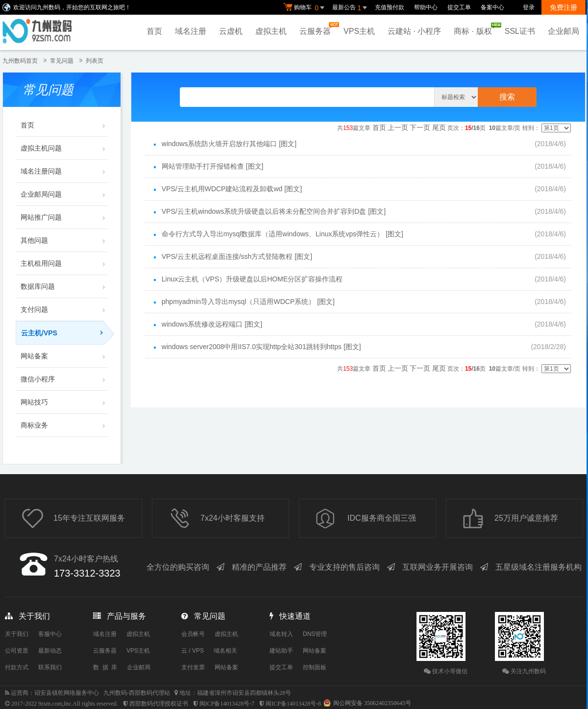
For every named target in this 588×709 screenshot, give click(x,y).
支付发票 (193, 667)
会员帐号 (193, 634)
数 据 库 (105, 667)
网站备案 (64, 356)
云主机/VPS (64, 333)
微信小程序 (64, 379)
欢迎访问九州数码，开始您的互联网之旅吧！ (72, 7)
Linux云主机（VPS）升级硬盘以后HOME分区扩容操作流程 (252, 279)
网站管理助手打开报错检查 (203, 166)
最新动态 (50, 651)
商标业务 (64, 425)
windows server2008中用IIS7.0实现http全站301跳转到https (252, 347)
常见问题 (62, 61)
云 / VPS (193, 651)
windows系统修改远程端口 (202, 324)
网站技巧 (64, 402)
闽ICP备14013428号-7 (227, 704)
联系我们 (50, 667)
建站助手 (281, 651)
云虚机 (231, 31)
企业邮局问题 (64, 194)
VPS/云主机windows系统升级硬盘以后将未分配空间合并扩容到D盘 (264, 211)
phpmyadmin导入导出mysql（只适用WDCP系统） (238, 302)
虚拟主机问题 (64, 148)
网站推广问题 (64, 217)
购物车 (305, 8)
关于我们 (17, 634)
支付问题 (64, 309)
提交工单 (459, 7)
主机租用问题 (64, 263)
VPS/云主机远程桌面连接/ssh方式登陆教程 (227, 256)
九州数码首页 (20, 61)
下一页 (420, 127)
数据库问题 (64, 286)
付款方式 (17, 667)
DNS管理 (315, 634)
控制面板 (315, 667)
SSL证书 (520, 31)
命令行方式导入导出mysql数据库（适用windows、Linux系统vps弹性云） (273, 234)
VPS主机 (359, 31)
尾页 (439, 127)
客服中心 (50, 634)
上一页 (398, 127)
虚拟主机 (271, 31)
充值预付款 (390, 7)
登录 (529, 7)
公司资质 (17, 651)
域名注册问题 (64, 171)
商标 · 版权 (475, 29)
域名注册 (191, 31)
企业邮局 (563, 31)
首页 (154, 31)
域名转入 (281, 634)
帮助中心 (426, 7)
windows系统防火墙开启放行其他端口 (220, 144)
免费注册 (563, 7)
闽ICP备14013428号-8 (293, 704)
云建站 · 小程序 (414, 31)
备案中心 (492, 7)
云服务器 (318, 29)
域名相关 (225, 651)
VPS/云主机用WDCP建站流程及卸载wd (222, 189)
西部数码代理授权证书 (159, 704)
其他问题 (64, 240)
